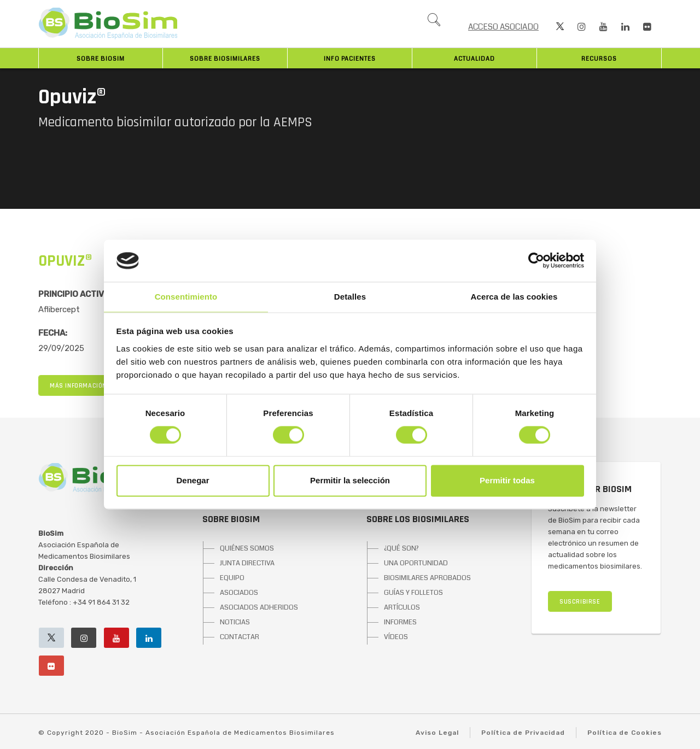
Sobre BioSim (101, 59)
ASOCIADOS (239, 593)
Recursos (599, 59)
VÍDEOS (396, 637)
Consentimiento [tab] (186, 297)
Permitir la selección (350, 480)
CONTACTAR (240, 637)
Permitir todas (507, 480)
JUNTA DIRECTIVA (247, 563)
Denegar (192, 480)
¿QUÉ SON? (401, 548)
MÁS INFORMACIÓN (78, 386)
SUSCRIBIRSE (580, 602)
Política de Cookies (625, 733)
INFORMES (400, 622)
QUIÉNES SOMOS (247, 548)
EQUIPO (232, 578)
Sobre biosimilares (225, 59)
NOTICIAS (235, 622)
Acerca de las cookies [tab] (514, 297)
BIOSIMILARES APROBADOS (427, 578)
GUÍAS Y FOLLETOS (413, 593)
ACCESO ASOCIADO (503, 27)
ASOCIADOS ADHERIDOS (259, 607)
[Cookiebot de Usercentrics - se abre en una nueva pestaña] (536, 261)
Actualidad (474, 59)
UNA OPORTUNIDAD (416, 563)
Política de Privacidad (523, 733)
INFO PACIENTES (350, 59)
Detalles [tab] (350, 297)
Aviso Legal (437, 733)
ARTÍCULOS (402, 607)
